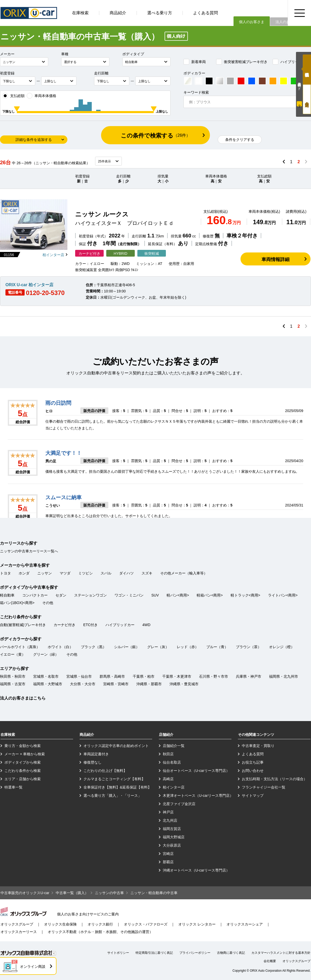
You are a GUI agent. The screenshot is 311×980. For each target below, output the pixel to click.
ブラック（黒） (94, 647)
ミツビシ (86, 573)
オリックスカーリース (19, 932)
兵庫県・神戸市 (249, 676)
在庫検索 (80, 13)
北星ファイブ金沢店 (179, 804)
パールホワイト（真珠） (20, 647)
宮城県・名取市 (46, 676)
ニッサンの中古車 (109, 893)
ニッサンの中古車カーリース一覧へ (29, 551)
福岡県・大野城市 (48, 684)
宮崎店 (168, 854)
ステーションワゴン (90, 595)
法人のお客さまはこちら (23, 698)
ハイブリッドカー (291, 62)
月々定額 (307, 99)
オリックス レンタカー (197, 924)
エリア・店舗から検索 (23, 779)
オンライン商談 (33, 967)
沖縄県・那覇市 (149, 684)
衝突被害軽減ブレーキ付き (242, 62)
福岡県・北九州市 (284, 676)
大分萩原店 (172, 845)
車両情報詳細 (275, 259)
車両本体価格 (41, 96)
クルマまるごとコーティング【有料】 (114, 779)
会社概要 (270, 961)
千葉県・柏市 (144, 676)
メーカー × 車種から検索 (25, 754)
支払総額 (13, 96)
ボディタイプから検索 (23, 762)
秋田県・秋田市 (13, 676)
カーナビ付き (65, 625)
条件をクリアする (240, 140)
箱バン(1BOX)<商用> (17, 603)
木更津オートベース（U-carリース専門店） (198, 796)
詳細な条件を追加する (34, 140)
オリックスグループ (17, 924)
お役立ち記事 (253, 762)
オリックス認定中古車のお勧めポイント (116, 746)
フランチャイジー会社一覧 (264, 787)
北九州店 (170, 820)
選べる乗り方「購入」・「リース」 (112, 796)
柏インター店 (53, 255)
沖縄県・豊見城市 (184, 684)
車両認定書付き (96, 754)
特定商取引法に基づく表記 (154, 953)
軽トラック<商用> (245, 595)
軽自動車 (7, 595)
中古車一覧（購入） (72, 893)
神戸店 (168, 812)
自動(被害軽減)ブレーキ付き (23, 625)
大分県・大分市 (83, 684)
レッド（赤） (188, 647)
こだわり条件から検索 (23, 771)
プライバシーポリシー (195, 953)
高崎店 (168, 779)
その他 (48, 603)
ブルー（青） (217, 647)
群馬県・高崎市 (112, 676)
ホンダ (24, 573)
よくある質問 (206, 13)
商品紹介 (118, 13)
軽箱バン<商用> (210, 595)
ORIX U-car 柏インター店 (29, 285)
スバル (106, 573)
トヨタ (5, 573)
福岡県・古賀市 (13, 684)
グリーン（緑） (46, 654)
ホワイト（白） (60, 647)
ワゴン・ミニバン (129, 595)
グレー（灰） (158, 647)
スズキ (147, 573)
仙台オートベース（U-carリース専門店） (196, 771)
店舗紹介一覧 (174, 746)
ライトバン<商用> (283, 595)
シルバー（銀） (127, 647)
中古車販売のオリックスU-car (25, 893)
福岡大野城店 (174, 837)
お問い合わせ (253, 771)
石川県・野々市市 (214, 676)
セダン (61, 595)
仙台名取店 (172, 762)
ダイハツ (126, 573)
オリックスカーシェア (245, 924)
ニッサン (45, 573)
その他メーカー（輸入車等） (184, 573)
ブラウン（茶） (249, 647)
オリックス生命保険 (60, 924)
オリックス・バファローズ (146, 924)
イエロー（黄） (13, 654)
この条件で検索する (156, 136)
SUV (155, 595)
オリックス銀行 (100, 924)
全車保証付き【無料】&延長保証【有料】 (117, 787)
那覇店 (168, 862)
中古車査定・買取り (258, 746)
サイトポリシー (118, 953)
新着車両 (195, 62)
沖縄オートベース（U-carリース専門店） (196, 870)
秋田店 (168, 754)
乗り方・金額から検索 (23, 746)
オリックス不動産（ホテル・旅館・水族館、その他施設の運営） (100, 932)
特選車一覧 (13, 787)
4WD (146, 625)
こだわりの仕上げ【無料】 (105, 771)
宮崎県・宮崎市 (116, 684)
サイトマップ (253, 796)
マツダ (65, 573)
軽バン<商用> (178, 595)
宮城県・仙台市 (79, 676)
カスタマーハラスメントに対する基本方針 (281, 953)
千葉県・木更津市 (177, 676)
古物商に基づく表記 (231, 953)
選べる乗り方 (160, 13)
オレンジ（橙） (282, 647)
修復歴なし (93, 762)
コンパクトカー (35, 595)
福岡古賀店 (172, 829)
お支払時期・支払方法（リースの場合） (274, 779)
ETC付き (90, 625)
